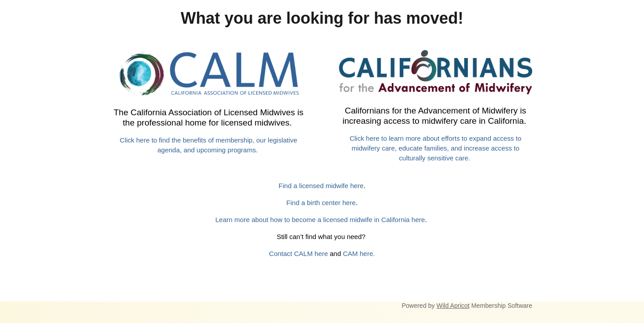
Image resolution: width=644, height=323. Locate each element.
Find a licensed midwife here (321, 186)
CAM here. (359, 254)
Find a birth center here (321, 203)
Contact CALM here (299, 254)
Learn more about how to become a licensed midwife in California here (320, 220)
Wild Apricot (453, 306)
